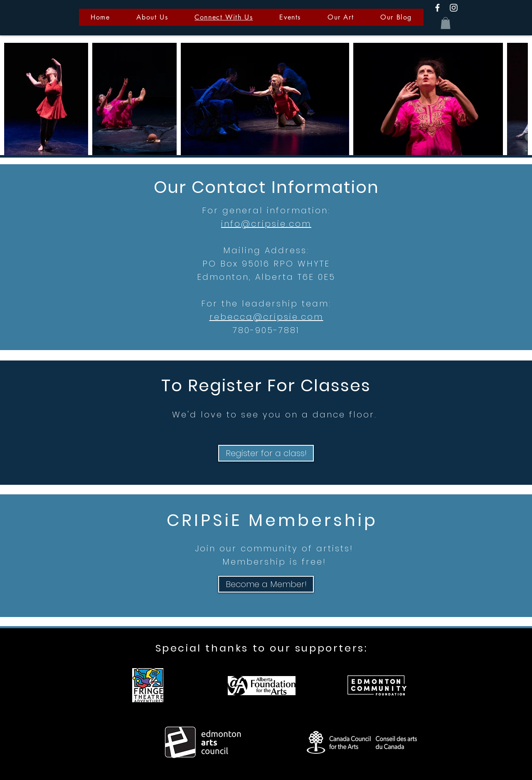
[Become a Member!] (266, 584)
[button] (446, 23)
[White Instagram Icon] (454, 8)
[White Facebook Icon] (437, 8)
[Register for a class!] (266, 453)
